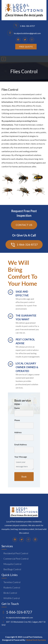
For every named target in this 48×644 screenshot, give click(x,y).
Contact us (24, 225)
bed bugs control (12, 569)
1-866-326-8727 (27, 26)
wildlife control (12, 598)
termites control (12, 582)
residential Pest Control (16, 553)
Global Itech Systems (36, 640)
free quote (26, 47)
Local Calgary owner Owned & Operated (27, 367)
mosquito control (12, 564)
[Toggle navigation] (4, 59)
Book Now (24, 478)
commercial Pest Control (16, 559)
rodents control (12, 588)
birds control (10, 593)
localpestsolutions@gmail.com (27, 33)
